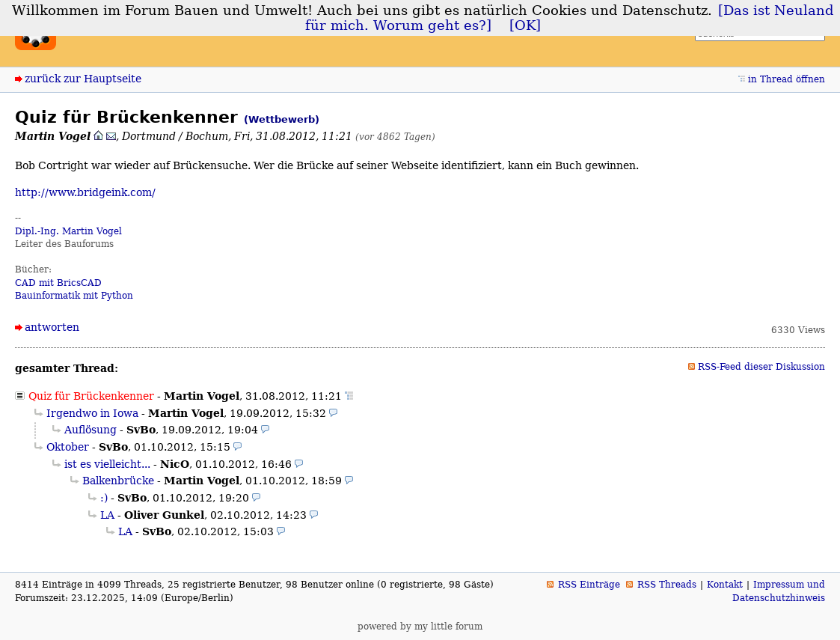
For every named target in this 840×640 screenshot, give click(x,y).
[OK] (525, 25)
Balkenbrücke (118, 481)
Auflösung (91, 430)
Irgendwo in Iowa (92, 413)
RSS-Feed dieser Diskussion (761, 367)
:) (104, 498)
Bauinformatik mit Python (74, 296)
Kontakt (725, 585)
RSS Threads (667, 585)
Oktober (68, 447)
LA (107, 515)
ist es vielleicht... (107, 464)
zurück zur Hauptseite (83, 79)
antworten (52, 327)
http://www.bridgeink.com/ (85, 192)
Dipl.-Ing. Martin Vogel (68, 231)
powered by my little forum (420, 627)
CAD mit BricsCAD (58, 283)
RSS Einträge (589, 585)
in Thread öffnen (787, 79)
